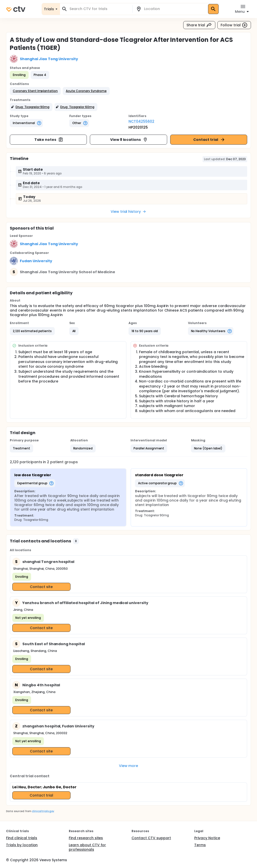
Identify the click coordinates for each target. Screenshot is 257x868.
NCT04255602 (141, 121)
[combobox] (99, 9)
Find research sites (86, 838)
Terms (200, 845)
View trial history (128, 212)
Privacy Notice (207, 838)
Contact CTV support (151, 838)
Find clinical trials (22, 838)
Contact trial (209, 140)
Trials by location (22, 845)
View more (129, 766)
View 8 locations (129, 140)
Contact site (41, 587)
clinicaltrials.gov (43, 811)
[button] (35, 91)
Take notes (49, 140)
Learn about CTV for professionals (87, 847)
